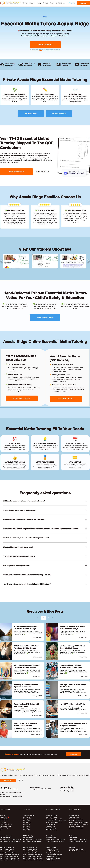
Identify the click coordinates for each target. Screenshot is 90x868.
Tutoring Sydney (51, 838)
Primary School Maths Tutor (54, 855)
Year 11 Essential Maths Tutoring (9, 855)
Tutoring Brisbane (74, 817)
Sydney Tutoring (51, 836)
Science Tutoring (51, 828)
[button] (25, 3)
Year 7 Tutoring (51, 853)
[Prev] (37, 618)
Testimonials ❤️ (5, 817)
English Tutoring (51, 824)
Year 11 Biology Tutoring (7, 851)
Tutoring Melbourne (6, 838)
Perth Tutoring (73, 836)
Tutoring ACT (27, 817)
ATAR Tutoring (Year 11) (7, 847)
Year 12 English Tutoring (30, 849)
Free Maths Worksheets (76, 849)
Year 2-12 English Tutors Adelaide (33, 839)
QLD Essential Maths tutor (11, 156)
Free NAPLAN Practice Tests (77, 851)
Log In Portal (27, 809)
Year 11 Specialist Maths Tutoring (10, 860)
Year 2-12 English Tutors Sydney (56, 839)
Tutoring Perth (74, 838)
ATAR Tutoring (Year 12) (30, 847)
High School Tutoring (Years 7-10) (56, 821)
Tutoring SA (26, 824)
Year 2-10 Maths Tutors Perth (78, 841)
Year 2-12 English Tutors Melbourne (10, 839)
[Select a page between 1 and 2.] (44, 618)
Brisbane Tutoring (74, 815)
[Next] (53, 618)
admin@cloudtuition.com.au (9, 789)
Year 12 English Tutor (52, 849)
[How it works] (31, 114)
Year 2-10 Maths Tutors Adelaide (32, 841)
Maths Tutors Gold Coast (53, 856)
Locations (3, 823)
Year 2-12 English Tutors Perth (78, 839)
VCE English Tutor (51, 860)
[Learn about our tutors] (45, 318)
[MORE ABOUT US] (42, 172)
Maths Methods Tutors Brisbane (78, 824)
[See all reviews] (59, 114)
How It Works (4, 819)
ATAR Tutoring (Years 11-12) (54, 823)
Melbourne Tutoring (6, 836)
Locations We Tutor (29, 815)
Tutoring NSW (27, 819)
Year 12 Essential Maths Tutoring (33, 855)
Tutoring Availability (67, 787)
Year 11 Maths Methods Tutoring (9, 858)
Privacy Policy (4, 828)
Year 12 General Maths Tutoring (32, 856)
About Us (3, 815)
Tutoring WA (26, 830)
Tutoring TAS (27, 826)
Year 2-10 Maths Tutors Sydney (55, 841)
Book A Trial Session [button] (75, 809)
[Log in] (72, 3)
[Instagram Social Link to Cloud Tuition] (19, 780)
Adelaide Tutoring (28, 836)
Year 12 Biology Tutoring (30, 851)
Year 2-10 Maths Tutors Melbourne (10, 841)
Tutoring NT (26, 821)
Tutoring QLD (27, 823)
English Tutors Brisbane (76, 819)
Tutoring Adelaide (28, 838)
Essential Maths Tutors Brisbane (79, 823)
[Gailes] (45, 17)
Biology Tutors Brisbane (76, 828)
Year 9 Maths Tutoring (52, 851)
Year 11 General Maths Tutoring (9, 856)
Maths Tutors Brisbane (76, 821)
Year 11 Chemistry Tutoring (8, 853)
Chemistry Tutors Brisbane (77, 826)
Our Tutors (3, 821)
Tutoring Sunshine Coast (53, 858)
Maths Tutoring (50, 826)
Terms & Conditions (6, 826)
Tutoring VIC (27, 828)
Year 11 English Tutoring (7, 849)
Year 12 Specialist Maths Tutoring (33, 860)
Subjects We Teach (52, 817)
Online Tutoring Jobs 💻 (53, 809)
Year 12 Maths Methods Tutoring (32, 858)
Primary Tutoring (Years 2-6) (54, 819)
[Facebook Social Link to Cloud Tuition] (22, 780)
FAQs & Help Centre (6, 824)
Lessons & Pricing (5, 809)
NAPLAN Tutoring (51, 830)
